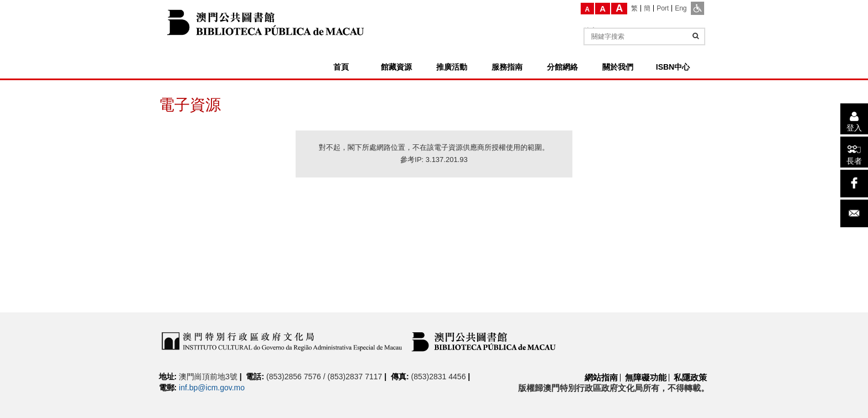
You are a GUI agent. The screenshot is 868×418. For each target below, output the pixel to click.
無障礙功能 (646, 377)
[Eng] (681, 8)
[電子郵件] (854, 213)
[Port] (663, 8)
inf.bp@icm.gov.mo (212, 388)
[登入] (854, 119)
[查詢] (696, 36)
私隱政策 (690, 377)
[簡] (647, 8)
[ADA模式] (697, 8)
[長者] (854, 152)
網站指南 (601, 377)
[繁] (635, 8)
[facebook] (854, 184)
